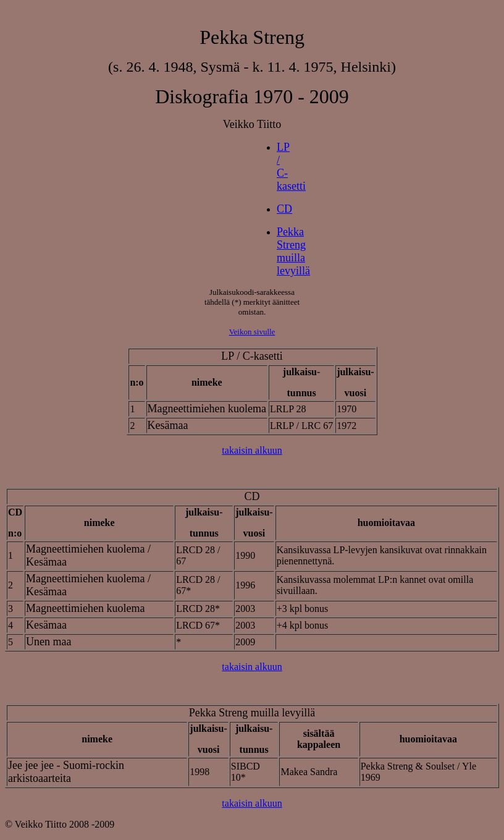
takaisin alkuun (252, 450)
